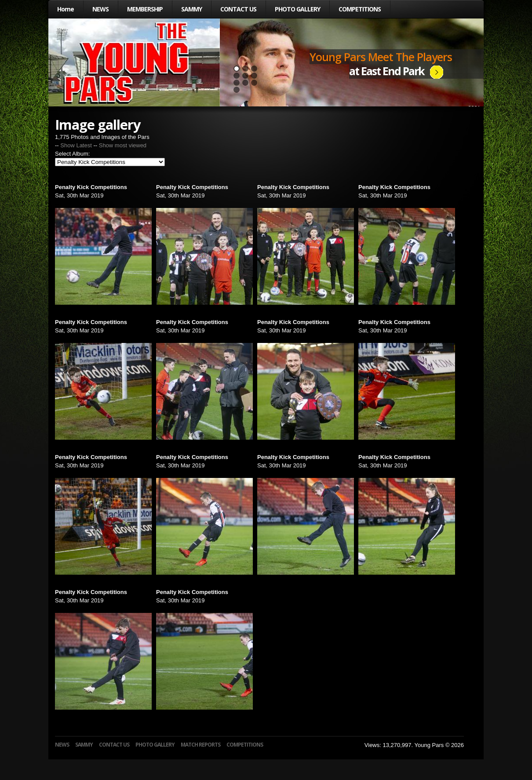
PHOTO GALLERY (297, 9)
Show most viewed (123, 145)
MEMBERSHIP (145, 9)
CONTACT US (238, 9)
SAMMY (191, 9)
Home (66, 9)
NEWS (100, 9)
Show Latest (76, 145)
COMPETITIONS (360, 9)
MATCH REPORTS (200, 745)
